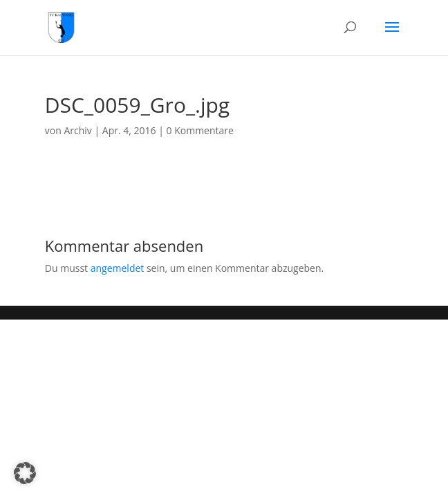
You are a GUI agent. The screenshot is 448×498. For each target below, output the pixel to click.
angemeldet (118, 268)
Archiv (77, 130)
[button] (25, 473)
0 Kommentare (200, 130)
